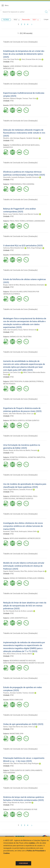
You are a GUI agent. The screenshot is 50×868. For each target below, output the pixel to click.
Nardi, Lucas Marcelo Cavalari (29, 214)
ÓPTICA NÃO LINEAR (36, 66)
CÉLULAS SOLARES (16, 292)
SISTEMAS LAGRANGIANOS (36, 221)
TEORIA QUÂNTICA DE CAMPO (20, 770)
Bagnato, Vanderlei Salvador (29, 138)
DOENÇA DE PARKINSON (18, 578)
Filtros (6, 20)
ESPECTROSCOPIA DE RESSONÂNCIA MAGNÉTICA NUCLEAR (24, 663)
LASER (12, 66)
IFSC (12, 62)
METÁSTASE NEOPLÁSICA (31, 145)
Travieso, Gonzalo (28, 693)
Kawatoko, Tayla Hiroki (11, 531)
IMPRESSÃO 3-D (9, 68)
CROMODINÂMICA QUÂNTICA (19, 255)
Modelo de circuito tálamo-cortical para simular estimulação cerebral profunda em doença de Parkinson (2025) (24, 566)
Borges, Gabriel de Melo (11, 285)
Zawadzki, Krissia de (32, 177)
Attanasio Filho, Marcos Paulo (13, 763)
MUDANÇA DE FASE (31, 809)
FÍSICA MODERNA (28, 184)
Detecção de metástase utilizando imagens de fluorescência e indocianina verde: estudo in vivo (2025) (24, 133)
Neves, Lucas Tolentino (11, 214)
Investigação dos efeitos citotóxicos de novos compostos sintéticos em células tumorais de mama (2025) (23, 526)
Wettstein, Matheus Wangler (12, 98)
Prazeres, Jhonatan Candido (12, 693)
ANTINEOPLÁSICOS (34, 538)
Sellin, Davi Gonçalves (10, 330)
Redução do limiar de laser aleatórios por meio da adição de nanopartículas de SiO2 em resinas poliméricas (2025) (25, 606)
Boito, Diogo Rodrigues (35, 248)
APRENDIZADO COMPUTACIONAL (21, 496)
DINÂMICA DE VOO (16, 337)
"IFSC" (17, 20)
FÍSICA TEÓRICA (20, 221)
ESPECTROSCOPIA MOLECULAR (20, 105)
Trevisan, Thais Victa (29, 98)
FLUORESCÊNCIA (15, 145)
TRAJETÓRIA (27, 337)
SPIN (22, 734)
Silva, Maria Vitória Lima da (12, 654)
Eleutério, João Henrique (11, 138)
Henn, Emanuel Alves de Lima (31, 59)
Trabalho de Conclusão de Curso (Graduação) (20, 42)
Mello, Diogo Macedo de (11, 803)
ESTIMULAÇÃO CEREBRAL (36, 578)
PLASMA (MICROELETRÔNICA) (33, 381)
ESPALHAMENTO (36, 770)
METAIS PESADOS (9, 384)
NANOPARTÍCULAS (21, 618)
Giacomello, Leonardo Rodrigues (14, 177)
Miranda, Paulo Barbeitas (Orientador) (32, 285)
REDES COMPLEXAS (16, 700)
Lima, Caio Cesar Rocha (11, 59)
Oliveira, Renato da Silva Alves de (14, 450)
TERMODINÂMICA (16, 184)
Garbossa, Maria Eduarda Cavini (14, 248)
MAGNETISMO (15, 734)
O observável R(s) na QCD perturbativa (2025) (23, 246)
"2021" (36, 20)
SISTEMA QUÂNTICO (32, 421)
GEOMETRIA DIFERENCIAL (19, 457)
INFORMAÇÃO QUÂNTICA (25, 499)
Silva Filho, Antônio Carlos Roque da (32, 571)
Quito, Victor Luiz (28, 414)
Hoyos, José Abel (25, 803)
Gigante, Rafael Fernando (11, 571)
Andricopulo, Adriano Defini (28, 531)
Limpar (46, 19)
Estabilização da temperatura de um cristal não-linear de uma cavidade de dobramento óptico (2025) (24, 54)
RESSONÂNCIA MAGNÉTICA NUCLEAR (23, 661)
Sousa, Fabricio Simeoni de (27, 330)
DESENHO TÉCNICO (21, 66)
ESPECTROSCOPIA (16, 381)
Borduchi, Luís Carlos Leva (12, 372)
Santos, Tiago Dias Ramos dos (13, 727)
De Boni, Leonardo (27, 611)
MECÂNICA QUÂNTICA (17, 421)
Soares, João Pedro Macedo (12, 414)
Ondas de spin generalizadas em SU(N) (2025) (23, 724)
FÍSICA (12, 221)
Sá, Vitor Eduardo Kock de (12, 611)
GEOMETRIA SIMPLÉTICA (36, 457)
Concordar (23, 863)
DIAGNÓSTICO (8, 147)
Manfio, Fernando (31, 450)
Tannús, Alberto (27, 654)
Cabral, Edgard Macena (11, 490)
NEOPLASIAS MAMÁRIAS (18, 538)
